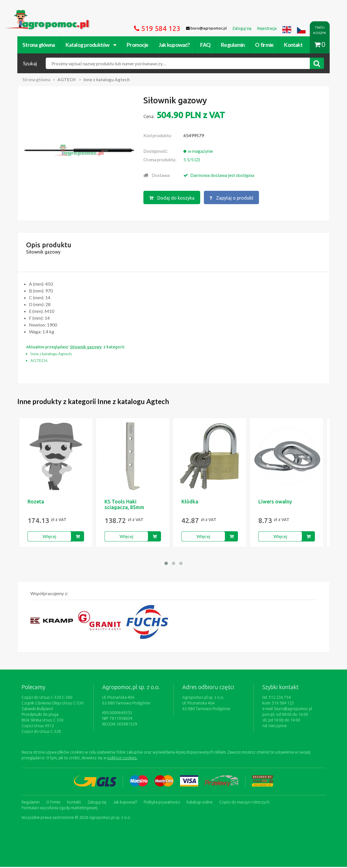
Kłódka (192, 503)
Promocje (137, 45)
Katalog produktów (91, 45)
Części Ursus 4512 (38, 727)
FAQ (205, 45)
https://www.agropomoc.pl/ (33, 13)
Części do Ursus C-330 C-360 (47, 698)
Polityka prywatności (162, 803)
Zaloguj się (97, 803)
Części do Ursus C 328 (41, 733)
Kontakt (293, 45)
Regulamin (233, 45)
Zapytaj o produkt (231, 198)
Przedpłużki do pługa (40, 716)
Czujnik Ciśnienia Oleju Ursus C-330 (53, 704)
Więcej (50, 537)
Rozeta (36, 503)
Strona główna (39, 45)
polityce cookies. (122, 759)
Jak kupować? (174, 45)
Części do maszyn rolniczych (244, 803)
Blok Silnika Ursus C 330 (42, 721)
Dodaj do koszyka (172, 198)
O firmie (264, 45)
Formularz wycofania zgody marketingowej (59, 809)
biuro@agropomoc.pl (293, 710)
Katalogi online (200, 803)
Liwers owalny (279, 503)
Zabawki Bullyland (37, 710)
